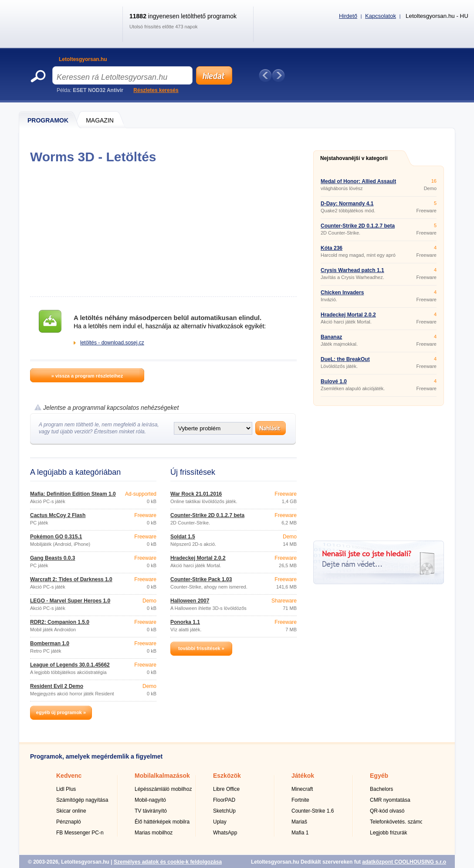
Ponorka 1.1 (185, 622)
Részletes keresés (156, 90)
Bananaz (331, 337)
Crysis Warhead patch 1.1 (352, 270)
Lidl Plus (66, 789)
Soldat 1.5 (183, 537)
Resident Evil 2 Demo (57, 686)
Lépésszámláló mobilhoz (163, 789)
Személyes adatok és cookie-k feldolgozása (168, 862)
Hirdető (348, 16)
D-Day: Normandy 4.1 (347, 204)
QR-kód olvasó (387, 811)
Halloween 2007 (190, 601)
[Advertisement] (163, 230)
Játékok (303, 776)
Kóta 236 (332, 248)
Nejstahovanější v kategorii (354, 158)
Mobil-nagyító (150, 800)
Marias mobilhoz (154, 833)
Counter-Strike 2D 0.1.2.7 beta (207, 515)
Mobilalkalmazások (162, 776)
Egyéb (379, 776)
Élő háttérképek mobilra (162, 822)
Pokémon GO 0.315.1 (56, 537)
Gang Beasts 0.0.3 (52, 558)
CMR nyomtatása (390, 800)
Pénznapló (69, 822)
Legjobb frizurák (388, 833)
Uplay (220, 822)
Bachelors (381, 789)
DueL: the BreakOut (345, 359)
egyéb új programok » (61, 712)
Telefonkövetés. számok (398, 822)
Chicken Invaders (342, 293)
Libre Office (226, 789)
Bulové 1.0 (334, 381)
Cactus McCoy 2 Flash (58, 515)
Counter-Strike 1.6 (313, 811)
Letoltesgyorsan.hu (83, 59)
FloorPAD (224, 800)
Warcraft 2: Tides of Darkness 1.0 (71, 579)
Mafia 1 (300, 833)
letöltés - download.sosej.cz (112, 343)
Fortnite (300, 800)
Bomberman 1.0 (50, 643)
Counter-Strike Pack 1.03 (201, 579)
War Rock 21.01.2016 (196, 494)
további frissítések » (201, 648)
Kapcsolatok (381, 16)
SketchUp (224, 811)
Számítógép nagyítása (82, 800)
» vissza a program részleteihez (87, 376)
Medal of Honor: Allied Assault (358, 181)
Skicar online (71, 811)
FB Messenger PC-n (80, 833)
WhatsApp (225, 833)
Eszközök (227, 776)
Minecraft (302, 789)
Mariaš (299, 822)
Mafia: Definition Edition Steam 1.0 (73, 494)
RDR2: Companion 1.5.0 (60, 622)
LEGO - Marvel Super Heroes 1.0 (70, 601)
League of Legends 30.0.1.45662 (70, 665)
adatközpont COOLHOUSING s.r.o (404, 862)
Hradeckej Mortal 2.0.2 (198, 558)
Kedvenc (69, 776)
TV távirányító (151, 811)
